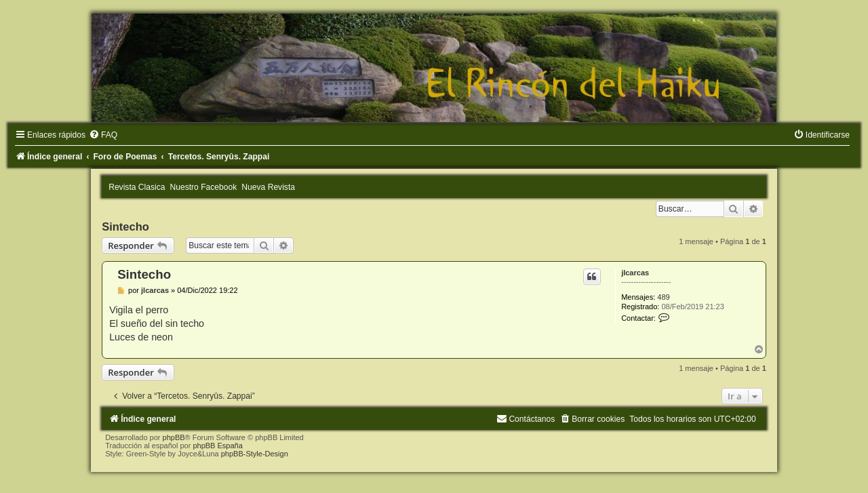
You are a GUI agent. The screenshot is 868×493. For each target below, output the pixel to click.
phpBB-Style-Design (255, 454)
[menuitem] (103, 135)
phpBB (174, 437)
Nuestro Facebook (204, 187)
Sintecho (125, 226)
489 (663, 297)
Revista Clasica (137, 187)
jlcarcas (635, 273)
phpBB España (217, 446)
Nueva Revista (268, 187)
